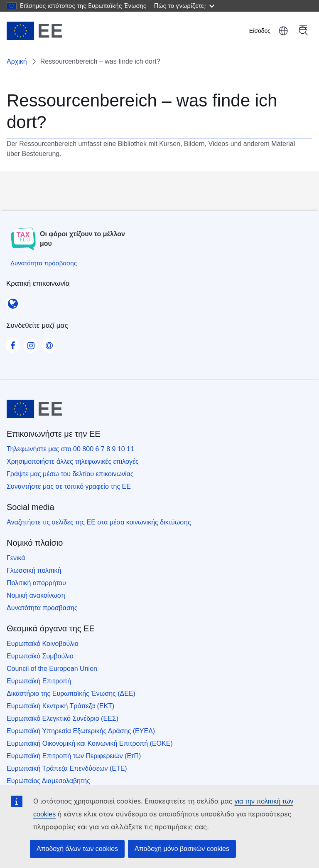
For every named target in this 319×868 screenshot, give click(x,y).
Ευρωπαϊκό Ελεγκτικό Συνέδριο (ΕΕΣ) (63, 718)
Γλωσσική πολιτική (34, 570)
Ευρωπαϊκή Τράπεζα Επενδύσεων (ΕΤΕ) (67, 768)
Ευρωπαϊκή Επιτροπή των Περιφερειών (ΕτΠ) (74, 756)
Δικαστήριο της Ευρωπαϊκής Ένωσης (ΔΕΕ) (71, 694)
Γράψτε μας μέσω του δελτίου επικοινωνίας (70, 474)
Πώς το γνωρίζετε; (184, 6)
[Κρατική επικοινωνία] (13, 301)
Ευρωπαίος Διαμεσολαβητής (48, 781)
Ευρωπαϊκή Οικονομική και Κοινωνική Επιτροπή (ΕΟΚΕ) (90, 743)
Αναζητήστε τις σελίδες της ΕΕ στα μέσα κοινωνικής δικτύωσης (99, 522)
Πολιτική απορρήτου (36, 583)
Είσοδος (260, 31)
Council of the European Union (52, 669)
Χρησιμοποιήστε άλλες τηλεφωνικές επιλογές (73, 461)
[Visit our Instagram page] (31, 343)
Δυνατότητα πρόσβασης (42, 608)
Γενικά (16, 558)
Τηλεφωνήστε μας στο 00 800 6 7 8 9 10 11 (70, 449)
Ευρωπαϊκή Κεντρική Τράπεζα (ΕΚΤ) (60, 706)
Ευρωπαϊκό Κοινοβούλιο (43, 644)
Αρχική (17, 61)
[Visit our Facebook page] (12, 343)
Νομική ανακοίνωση (36, 595)
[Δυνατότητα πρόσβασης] (44, 263)
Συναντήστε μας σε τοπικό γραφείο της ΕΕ (69, 486)
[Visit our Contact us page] (49, 343)
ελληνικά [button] (283, 31)
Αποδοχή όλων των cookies (77, 849)
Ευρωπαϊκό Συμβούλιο (40, 656)
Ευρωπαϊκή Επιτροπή (39, 681)
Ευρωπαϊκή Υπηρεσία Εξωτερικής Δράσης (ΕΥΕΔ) (81, 731)
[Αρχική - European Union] (34, 31)
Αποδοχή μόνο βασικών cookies (182, 849)
